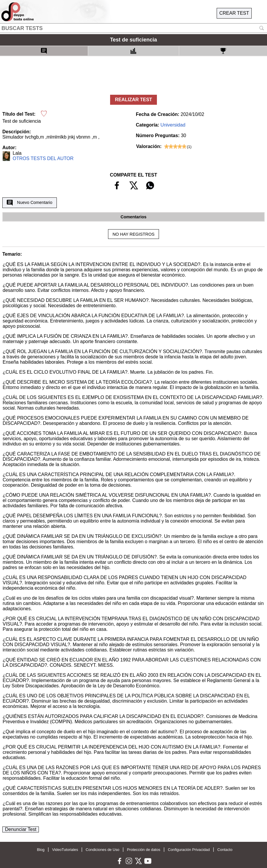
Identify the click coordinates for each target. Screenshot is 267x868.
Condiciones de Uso (103, 850)
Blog (41, 850)
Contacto (225, 850)
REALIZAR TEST (133, 100)
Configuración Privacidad (189, 850)
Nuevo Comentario (29, 203)
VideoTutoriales (65, 850)
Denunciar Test (21, 829)
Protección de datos (144, 850)
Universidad (173, 125)
